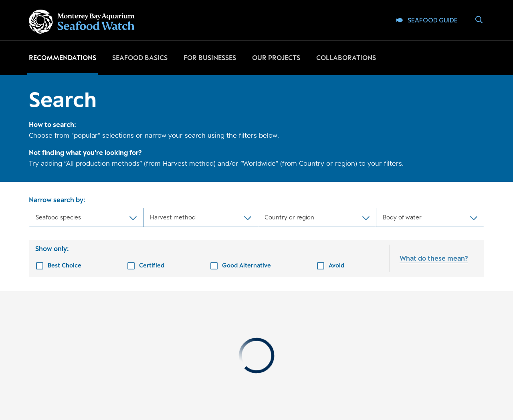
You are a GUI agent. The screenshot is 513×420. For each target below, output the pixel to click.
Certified (152, 265)
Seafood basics (140, 58)
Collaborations (346, 58)
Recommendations (63, 58)
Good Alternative (246, 265)
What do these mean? (434, 258)
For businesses (210, 58)
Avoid (336, 265)
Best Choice (65, 265)
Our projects (276, 58)
